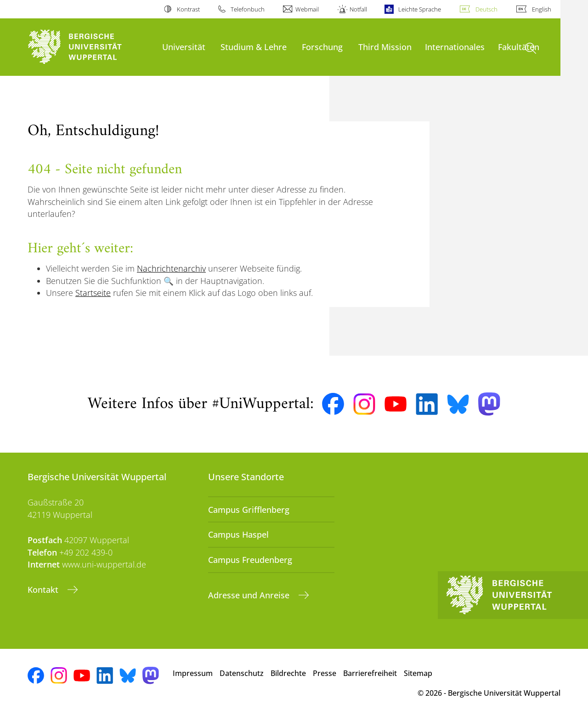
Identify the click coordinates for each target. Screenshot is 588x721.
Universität (184, 47)
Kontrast (188, 9)
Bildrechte (288, 673)
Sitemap (418, 673)
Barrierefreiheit (370, 673)
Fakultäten (519, 47)
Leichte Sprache (420, 9)
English (542, 9)
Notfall (358, 9)
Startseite (93, 293)
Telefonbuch (248, 9)
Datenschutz (242, 673)
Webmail (307, 9)
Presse (325, 673)
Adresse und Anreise (250, 595)
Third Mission (385, 47)
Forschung (322, 47)
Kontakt (44, 590)
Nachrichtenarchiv (171, 268)
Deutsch (486, 9)
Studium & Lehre (254, 47)
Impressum (193, 673)
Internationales (455, 47)
